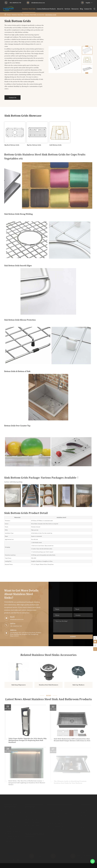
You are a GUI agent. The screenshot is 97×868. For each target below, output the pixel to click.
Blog (81, 9)
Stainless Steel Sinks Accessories (34, 15)
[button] (87, 73)
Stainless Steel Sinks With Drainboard (13, 832)
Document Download (84, 823)
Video (83, 819)
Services (67, 9)
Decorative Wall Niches (55, 827)
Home (9, 15)
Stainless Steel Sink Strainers (48, 686)
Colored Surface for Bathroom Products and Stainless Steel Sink (62, 831)
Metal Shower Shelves (55, 823)
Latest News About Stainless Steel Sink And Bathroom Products (48, 699)
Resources (75, 9)
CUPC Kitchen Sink (11, 841)
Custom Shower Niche (55, 810)
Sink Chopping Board (32, 822)
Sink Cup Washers (78, 686)
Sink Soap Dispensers (19, 686)
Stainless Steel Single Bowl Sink (14, 822)
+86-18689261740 (15, 3)
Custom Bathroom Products (46, 9)
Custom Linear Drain (55, 817)
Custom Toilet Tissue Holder (57, 820)
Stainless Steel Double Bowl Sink (12, 827)
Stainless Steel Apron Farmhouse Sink (12, 837)
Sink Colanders (30, 816)
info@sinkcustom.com (38, 3)
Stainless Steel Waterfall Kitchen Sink (13, 814)
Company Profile (84, 811)
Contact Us (88, 9)
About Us (60, 9)
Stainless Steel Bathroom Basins (58, 814)
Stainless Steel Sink (29, 9)
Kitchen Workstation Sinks (14, 818)
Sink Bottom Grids (51, 15)
